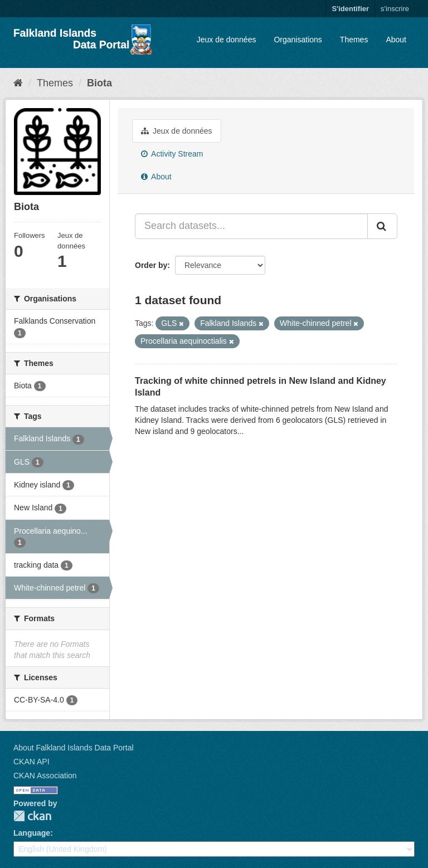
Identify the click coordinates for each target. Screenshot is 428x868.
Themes (354, 40)
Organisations (298, 40)
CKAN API (31, 762)
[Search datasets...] (251, 226)
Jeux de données (227, 40)
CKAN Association (45, 776)
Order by (151, 265)
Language (32, 833)
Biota (99, 83)
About (396, 40)
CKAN (32, 816)
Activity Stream (172, 154)
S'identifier (350, 9)
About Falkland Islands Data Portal (74, 748)
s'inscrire (395, 9)
